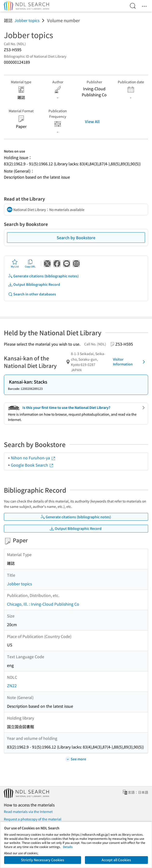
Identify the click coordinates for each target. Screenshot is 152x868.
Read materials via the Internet (28, 812)
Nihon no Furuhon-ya (33, 458)
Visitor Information (130, 362)
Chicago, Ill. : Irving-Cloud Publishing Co (43, 604)
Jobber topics (27, 20)
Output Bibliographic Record (34, 284)
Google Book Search (32, 465)
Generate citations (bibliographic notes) (43, 276)
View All (92, 121)
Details (68, 847)
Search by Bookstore (76, 238)
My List (15, 264)
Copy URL (30, 264)
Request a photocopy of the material (33, 819)
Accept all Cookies (116, 860)
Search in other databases (32, 294)
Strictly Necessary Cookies (43, 860)
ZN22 (12, 686)
